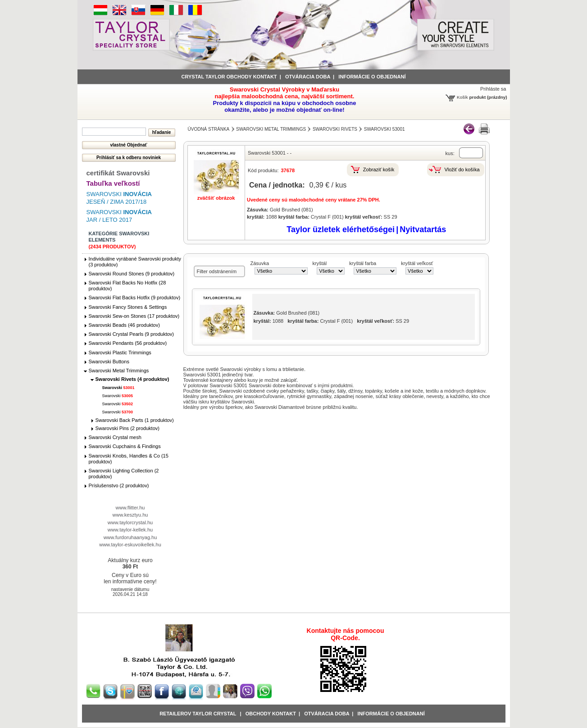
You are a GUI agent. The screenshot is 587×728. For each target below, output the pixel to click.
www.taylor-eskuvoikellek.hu (130, 545)
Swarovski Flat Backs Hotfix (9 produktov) (135, 298)
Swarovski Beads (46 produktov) (124, 325)
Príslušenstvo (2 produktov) (119, 485)
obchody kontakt (271, 714)
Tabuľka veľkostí (113, 183)
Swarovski (118, 388)
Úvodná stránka (209, 129)
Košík (462, 97)
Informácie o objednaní (391, 714)
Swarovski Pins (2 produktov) (127, 428)
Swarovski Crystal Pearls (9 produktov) (132, 334)
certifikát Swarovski (118, 173)
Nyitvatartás (423, 229)
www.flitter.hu (130, 508)
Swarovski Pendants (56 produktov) (128, 343)
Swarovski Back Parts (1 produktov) (135, 420)
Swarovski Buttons (109, 362)
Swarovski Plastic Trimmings (120, 353)
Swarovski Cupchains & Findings (125, 446)
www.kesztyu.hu (130, 515)
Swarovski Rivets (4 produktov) (132, 379)
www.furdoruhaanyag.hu (130, 537)
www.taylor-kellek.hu (130, 530)
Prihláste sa (493, 89)
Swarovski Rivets (335, 129)
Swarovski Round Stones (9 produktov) (132, 274)
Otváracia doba (308, 77)
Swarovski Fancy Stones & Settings (128, 307)
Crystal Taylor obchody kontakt (229, 77)
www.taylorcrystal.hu (130, 522)
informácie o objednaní (372, 77)
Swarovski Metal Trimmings (119, 371)
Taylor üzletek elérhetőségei (341, 229)
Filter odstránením (217, 271)
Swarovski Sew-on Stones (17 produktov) (134, 316)
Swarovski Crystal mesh (115, 437)
